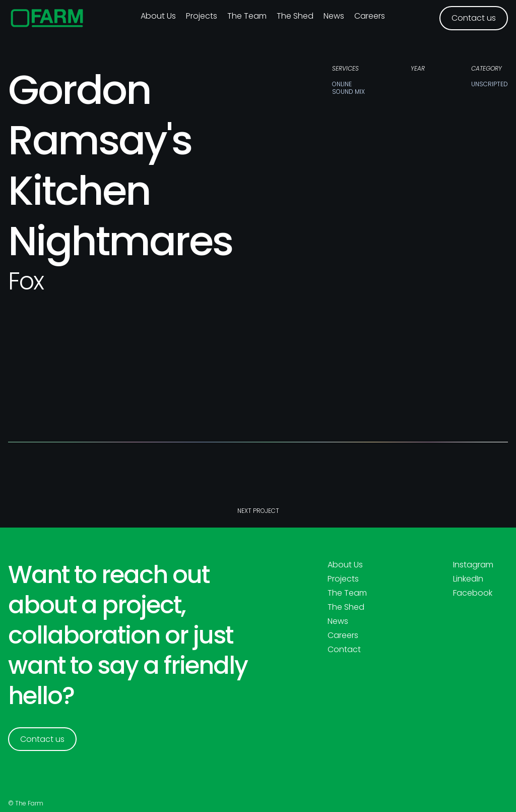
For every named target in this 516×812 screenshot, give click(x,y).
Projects (202, 16)
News (334, 16)
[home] (47, 18)
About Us (345, 565)
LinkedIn (468, 579)
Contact (344, 650)
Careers (370, 16)
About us (158, 16)
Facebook (473, 593)
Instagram (473, 565)
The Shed (295, 16)
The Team (247, 16)
